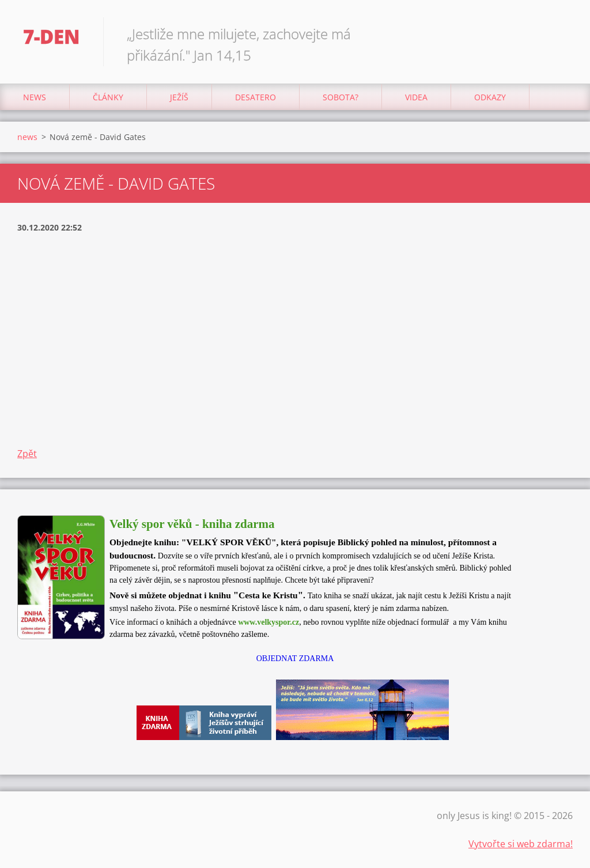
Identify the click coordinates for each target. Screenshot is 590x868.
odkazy (490, 97)
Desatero (256, 97)
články (108, 97)
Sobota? (341, 97)
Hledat (560, 33)
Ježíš (179, 97)
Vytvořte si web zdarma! (521, 844)
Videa (416, 97)
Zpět (27, 454)
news (35, 97)
